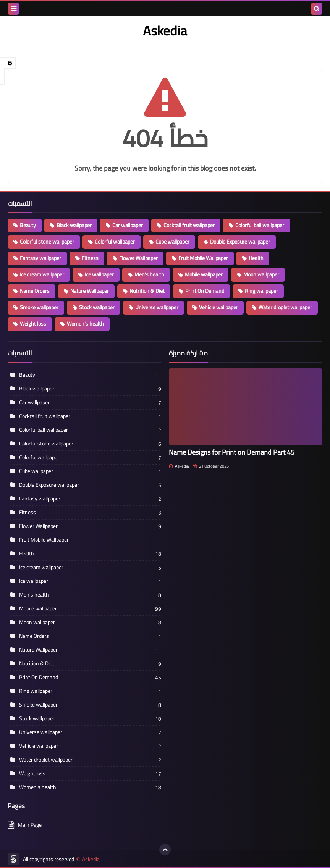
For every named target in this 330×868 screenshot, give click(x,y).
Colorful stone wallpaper (47, 242)
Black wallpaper (74, 225)
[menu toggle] (13, 9)
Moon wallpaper (261, 274)
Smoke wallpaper (39, 307)
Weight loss (33, 324)
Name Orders (35, 291)
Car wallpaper (128, 225)
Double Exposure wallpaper (240, 242)
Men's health (149, 274)
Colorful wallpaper (115, 242)
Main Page (30, 825)
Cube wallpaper (172, 242)
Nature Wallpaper (90, 291)
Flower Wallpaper (138, 258)
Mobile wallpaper (204, 274)
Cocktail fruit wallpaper (189, 225)
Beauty (28, 225)
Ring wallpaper (261, 291)
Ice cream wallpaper (42, 274)
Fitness (90, 258)
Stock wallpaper (97, 307)
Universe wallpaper (157, 307)
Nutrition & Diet (147, 291)
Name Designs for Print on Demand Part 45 (232, 452)
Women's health (85, 324)
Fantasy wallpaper (40, 258)
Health (256, 258)
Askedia (91, 859)
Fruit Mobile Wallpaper (203, 258)
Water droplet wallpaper (285, 307)
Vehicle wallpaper (218, 307)
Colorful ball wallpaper (260, 225)
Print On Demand (205, 291)
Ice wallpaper (99, 274)
